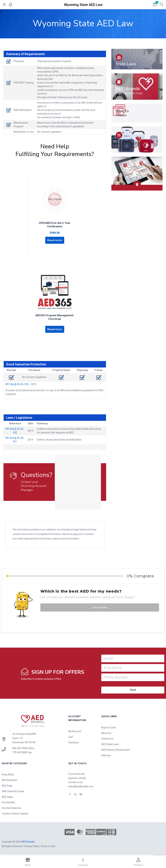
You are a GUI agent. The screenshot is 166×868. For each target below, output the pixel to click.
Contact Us (107, 740)
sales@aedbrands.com (81, 788)
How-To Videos (122, 113)
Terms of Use (48, 848)
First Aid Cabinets (11, 809)
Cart (71, 738)
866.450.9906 (20, 750)
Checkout (73, 744)
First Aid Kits (8, 804)
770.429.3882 (20, 754)
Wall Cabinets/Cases (13, 793)
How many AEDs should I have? (129, 145)
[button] (155, 5)
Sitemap (106, 757)
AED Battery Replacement (116, 751)
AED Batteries (9, 782)
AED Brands (128, 89)
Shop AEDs (8, 776)
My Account (75, 733)
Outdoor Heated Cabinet (15, 815)
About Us (106, 734)
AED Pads (7, 787)
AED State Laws (110, 746)
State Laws (126, 64)
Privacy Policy (31, 848)
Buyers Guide (108, 729)
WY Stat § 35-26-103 (17, 386)
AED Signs (7, 798)
